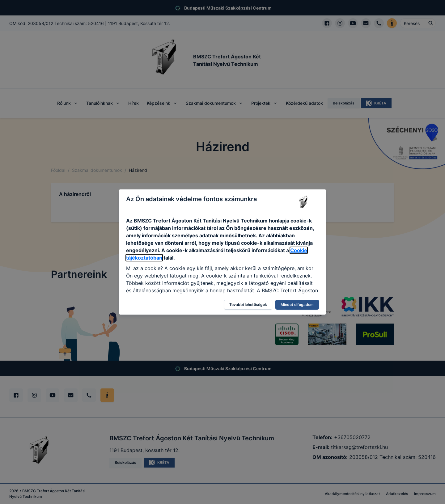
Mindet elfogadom (297, 305)
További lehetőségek (248, 305)
